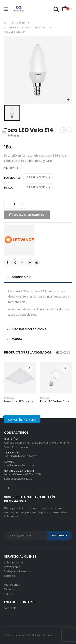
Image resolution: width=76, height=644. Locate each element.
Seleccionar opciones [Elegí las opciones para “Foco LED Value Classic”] (65, 368)
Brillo (9, 188)
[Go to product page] (20, 378)
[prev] (63, 130)
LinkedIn (22, 262)
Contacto (10, 576)
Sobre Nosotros (14, 562)
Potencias (12, 178)
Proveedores (12, 567)
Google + (29, 262)
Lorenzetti (10, 608)
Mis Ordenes (12, 585)
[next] (69, 130)
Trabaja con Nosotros (17, 571)
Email (37, 262)
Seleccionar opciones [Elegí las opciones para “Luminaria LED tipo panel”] (29, 368)
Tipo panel (9, 398)
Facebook (7, 262)
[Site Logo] (19, 9)
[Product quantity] (15, 204)
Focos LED (45, 398)
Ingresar (9, 593)
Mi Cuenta (10, 589)
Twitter (15, 262)
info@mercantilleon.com (19, 465)
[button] (7, 9)
